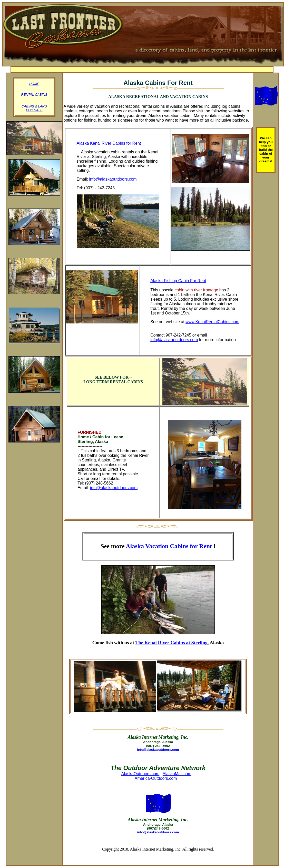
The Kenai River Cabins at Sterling (171, 643)
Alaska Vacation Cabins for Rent (169, 546)
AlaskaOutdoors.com (140, 774)
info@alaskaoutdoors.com (113, 179)
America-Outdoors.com (156, 778)
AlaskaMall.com (177, 774)
